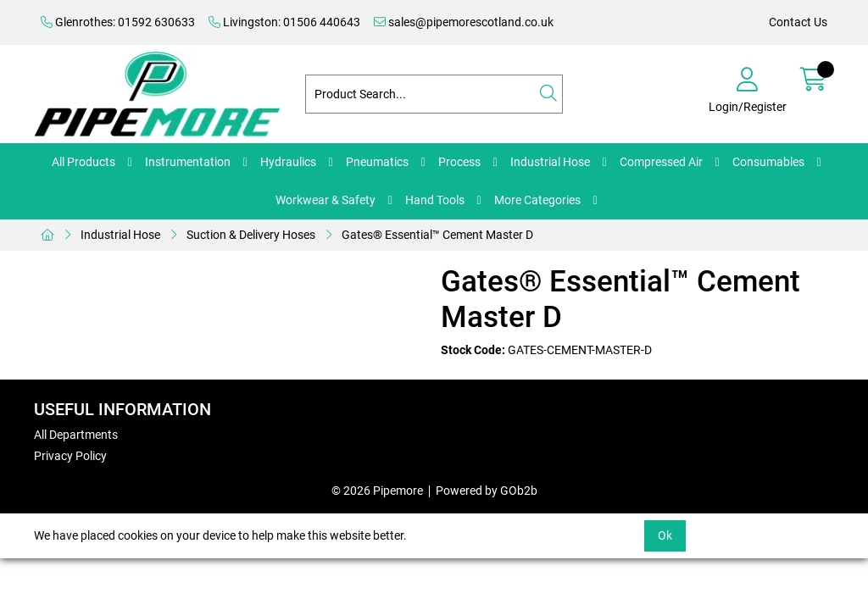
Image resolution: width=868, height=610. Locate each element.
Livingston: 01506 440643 (284, 22)
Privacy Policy (70, 456)
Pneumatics (377, 162)
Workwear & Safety (325, 200)
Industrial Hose (550, 162)
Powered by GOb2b (487, 491)
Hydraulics (288, 162)
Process (459, 162)
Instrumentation (188, 162)
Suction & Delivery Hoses (251, 235)
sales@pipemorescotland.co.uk (464, 22)
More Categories (537, 200)
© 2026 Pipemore (377, 491)
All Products (83, 162)
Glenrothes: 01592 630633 (118, 22)
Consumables (768, 162)
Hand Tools (435, 200)
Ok (665, 535)
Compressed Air (661, 162)
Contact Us (798, 22)
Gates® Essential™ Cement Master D (437, 235)
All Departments (76, 435)
